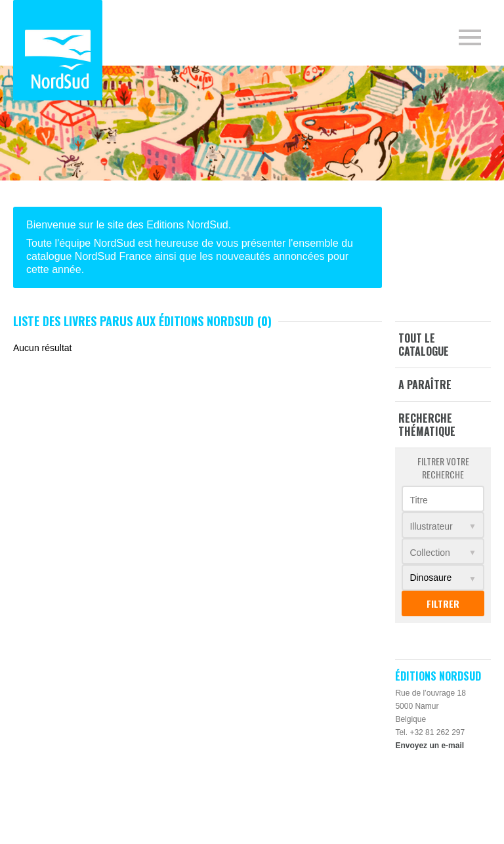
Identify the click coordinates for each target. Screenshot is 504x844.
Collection (430, 553)
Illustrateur (431, 526)
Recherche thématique (427, 425)
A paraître (425, 385)
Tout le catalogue (424, 345)
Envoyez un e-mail (430, 746)
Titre (418, 500)
